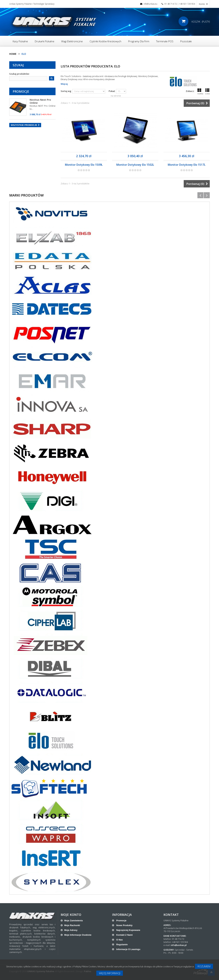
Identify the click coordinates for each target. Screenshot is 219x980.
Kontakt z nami (124, 935)
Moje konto (71, 915)
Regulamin (122, 944)
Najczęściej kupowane (128, 930)
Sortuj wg (66, 91)
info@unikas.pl (179, 945)
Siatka (200, 92)
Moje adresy (71, 930)
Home (13, 54)
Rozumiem (204, 966)
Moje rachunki (72, 925)
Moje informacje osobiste (78, 935)
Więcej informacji (110, 973)
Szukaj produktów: (19, 74)
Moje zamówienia (74, 921)
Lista (208, 92)
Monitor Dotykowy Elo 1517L (187, 165)
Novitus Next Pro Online (40, 101)
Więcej (64, 84)
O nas (119, 940)
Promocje (21, 91)
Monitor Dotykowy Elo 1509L (84, 165)
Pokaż (112, 91)
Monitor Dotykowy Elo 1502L (135, 165)
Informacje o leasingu (128, 949)
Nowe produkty (124, 925)
